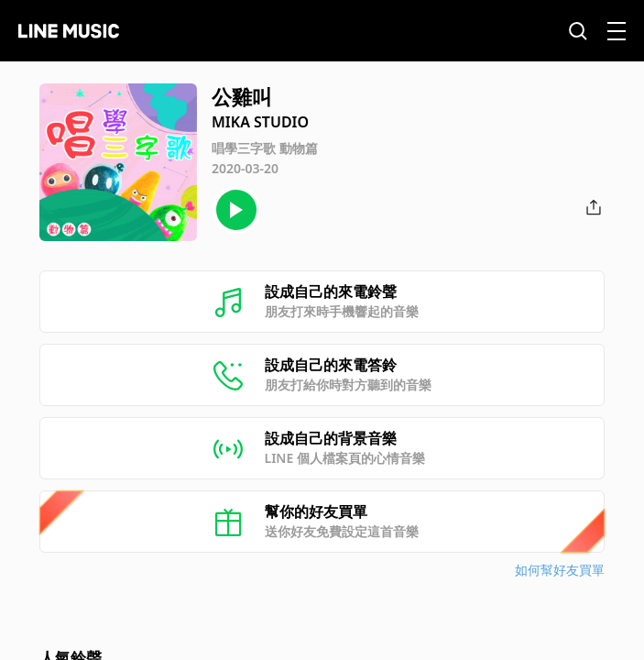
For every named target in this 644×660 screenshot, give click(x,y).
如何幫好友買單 (560, 570)
